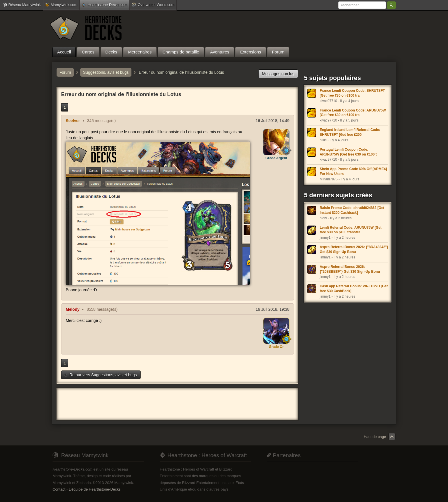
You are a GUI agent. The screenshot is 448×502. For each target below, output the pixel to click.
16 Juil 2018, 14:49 (273, 121)
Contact (59, 489)
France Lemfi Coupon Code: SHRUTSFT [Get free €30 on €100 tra (352, 93)
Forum (65, 72)
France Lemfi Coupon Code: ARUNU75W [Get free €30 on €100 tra (353, 113)
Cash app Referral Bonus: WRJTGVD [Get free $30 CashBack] (354, 289)
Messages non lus (278, 74)
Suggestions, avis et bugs (106, 72)
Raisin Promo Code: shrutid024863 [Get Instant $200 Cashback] (352, 210)
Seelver (73, 121)
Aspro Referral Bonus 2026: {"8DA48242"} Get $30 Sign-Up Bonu (354, 249)
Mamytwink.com (61, 5)
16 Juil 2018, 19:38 (273, 309)
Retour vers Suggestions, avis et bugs (100, 375)
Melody (73, 309)
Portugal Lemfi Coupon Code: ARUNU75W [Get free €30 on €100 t (348, 152)
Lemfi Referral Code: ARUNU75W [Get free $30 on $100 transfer (351, 230)
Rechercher (391, 5)
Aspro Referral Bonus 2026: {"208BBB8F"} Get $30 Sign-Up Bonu (350, 269)
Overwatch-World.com (153, 5)
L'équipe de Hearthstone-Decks (95, 489)
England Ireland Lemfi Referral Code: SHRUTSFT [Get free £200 (350, 132)
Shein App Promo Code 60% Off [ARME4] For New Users (353, 171)
